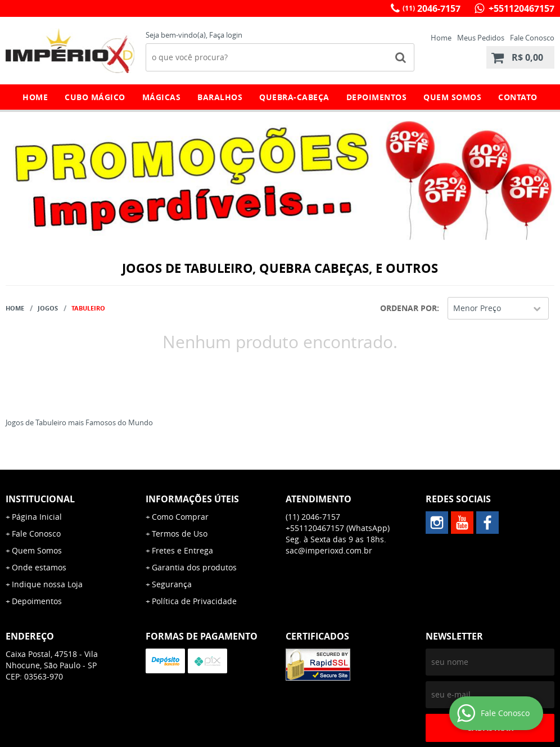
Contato (518, 97)
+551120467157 (520, 8)
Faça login (226, 35)
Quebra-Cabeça (294, 97)
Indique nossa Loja (47, 584)
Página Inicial (37, 517)
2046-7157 (432, 8)
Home (441, 38)
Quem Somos (452, 97)
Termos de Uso (180, 534)
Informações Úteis (192, 499)
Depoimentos (377, 97)
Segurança (172, 584)
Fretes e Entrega (182, 550)
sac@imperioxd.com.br (329, 550)
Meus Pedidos (481, 38)
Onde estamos (39, 567)
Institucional (40, 499)
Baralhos (220, 97)
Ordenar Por (408, 308)
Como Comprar (180, 517)
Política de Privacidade (194, 601)
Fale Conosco (532, 38)
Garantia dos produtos (194, 567)
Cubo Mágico (95, 97)
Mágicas (162, 97)
